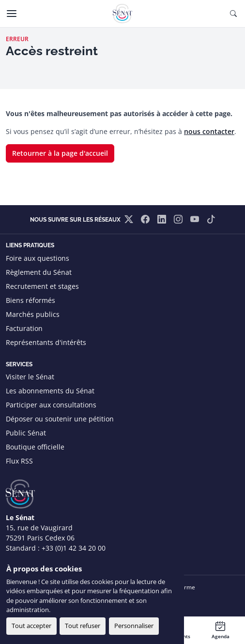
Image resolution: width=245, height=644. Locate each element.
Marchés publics (33, 314)
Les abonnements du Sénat (50, 391)
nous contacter (209, 131)
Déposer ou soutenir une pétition (60, 419)
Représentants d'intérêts (46, 342)
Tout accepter (31, 626)
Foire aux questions (38, 258)
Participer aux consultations (51, 405)
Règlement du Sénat (39, 272)
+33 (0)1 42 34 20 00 (74, 548)
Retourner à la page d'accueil (60, 153)
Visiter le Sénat (30, 377)
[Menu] (12, 14)
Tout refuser (83, 626)
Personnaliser (134, 626)
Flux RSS (19, 461)
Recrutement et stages (42, 286)
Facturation (24, 328)
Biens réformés (31, 300)
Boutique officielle (35, 447)
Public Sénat (26, 433)
